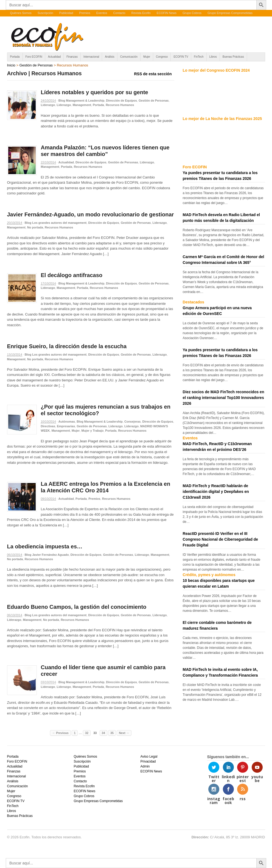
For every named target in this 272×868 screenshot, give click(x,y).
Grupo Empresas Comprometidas (230, 13)
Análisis (110, 57)
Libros (213, 57)
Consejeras (132, 422)
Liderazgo (48, 105)
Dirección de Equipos (121, 101)
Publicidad (66, 13)
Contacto (119, 13)
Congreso (162, 57)
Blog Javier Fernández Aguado (47, 555)
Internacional (91, 57)
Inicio (11, 65)
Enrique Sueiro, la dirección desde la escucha (67, 346)
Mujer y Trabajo (92, 431)
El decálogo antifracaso (72, 275)
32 (87, 733)
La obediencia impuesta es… (45, 546)
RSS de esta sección (153, 74)
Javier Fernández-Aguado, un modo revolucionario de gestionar (91, 214)
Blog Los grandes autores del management (56, 223)
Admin (145, 766)
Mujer (147, 57)
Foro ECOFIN (34, 57)
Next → (124, 733)
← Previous (60, 733)
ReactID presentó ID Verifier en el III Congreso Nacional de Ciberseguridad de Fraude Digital (221, 539)
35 (112, 733)
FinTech (199, 57)
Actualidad (54, 57)
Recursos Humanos (120, 105)
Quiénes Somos (21, 13)
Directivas (48, 426)
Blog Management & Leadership (81, 101)
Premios (85, 13)
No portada (35, 227)
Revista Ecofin (141, 13)
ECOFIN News (167, 13)
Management (82, 105)
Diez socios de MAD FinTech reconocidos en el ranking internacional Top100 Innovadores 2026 (224, 398)
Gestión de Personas (36, 65)
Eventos (102, 13)
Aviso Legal (149, 757)
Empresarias (66, 426)
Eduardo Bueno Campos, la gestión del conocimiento (77, 607)
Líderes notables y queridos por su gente (95, 92)
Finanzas (72, 57)
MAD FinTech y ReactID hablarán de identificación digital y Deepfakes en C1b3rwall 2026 (216, 492)
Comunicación (129, 57)
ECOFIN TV (181, 57)
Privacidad (148, 761)
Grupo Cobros (192, 13)
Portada (15, 57)
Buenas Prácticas (233, 57)
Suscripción (45, 13)
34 (103, 733)
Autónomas (67, 422)
